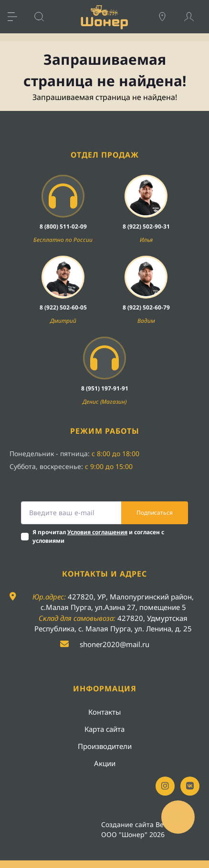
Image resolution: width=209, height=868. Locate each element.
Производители (105, 746)
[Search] (44, 17)
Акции (105, 763)
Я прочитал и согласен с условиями (98, 536)
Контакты (104, 712)
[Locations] (167, 17)
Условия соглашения (97, 532)
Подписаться (155, 513)
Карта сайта (104, 729)
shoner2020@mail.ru (115, 644)
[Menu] (17, 17)
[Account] (194, 17)
